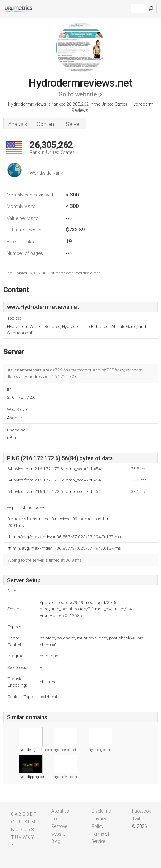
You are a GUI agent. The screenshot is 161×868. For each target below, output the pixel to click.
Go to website (78, 94)
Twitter (138, 819)
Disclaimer (102, 811)
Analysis (18, 124)
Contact (59, 819)
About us (60, 811)
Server (73, 124)
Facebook (142, 811)
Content (46, 124)
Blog (56, 841)
